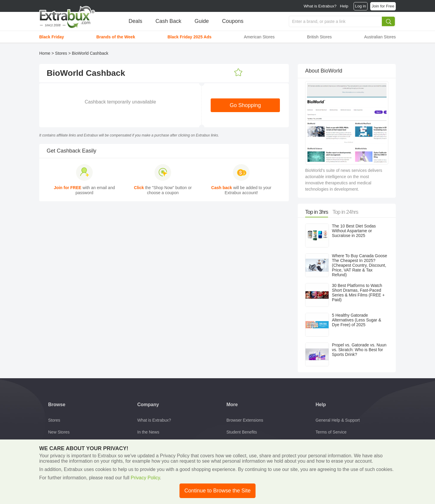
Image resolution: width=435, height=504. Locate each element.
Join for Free (383, 6)
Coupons (233, 21)
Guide (202, 21)
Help (344, 6)
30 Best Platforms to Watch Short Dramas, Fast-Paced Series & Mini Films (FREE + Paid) (358, 293)
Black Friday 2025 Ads (190, 37)
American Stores (259, 37)
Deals (135, 21)
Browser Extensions (245, 420)
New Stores (59, 432)
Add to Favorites (238, 73)
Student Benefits (242, 432)
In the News (148, 432)
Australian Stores (380, 37)
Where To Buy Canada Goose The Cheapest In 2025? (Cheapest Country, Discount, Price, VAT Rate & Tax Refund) (360, 265)
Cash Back (168, 21)
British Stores (319, 37)
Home (45, 53)
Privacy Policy (145, 478)
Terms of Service (331, 432)
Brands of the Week (116, 37)
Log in (361, 6)
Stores (61, 53)
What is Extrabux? (320, 6)
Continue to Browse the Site (217, 491)
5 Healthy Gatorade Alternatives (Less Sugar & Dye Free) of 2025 (357, 320)
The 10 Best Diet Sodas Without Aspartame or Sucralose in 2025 (354, 231)
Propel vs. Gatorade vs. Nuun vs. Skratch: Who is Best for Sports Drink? (359, 350)
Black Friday (52, 37)
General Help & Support (338, 420)
